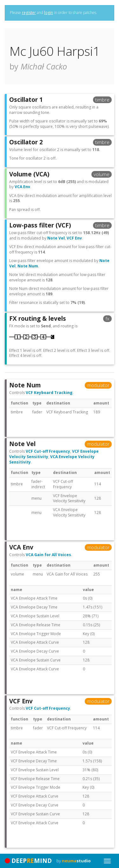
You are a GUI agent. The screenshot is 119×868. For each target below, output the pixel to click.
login (49, 13)
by (74, 861)
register (29, 13)
